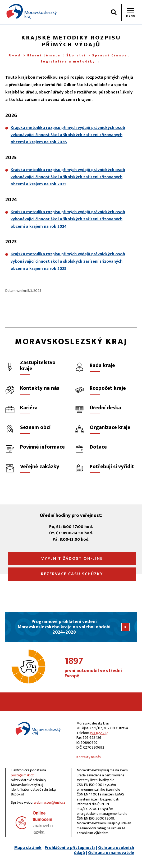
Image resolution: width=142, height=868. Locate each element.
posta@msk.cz (22, 775)
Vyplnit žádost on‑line (72, 559)
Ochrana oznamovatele (111, 853)
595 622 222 (99, 733)
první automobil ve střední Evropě (101, 668)
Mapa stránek (28, 848)
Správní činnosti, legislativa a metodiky (87, 58)
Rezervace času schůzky (72, 574)
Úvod (15, 55)
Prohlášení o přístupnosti (70, 848)
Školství (76, 55)
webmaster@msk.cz (50, 802)
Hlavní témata (43, 55)
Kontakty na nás (89, 757)
